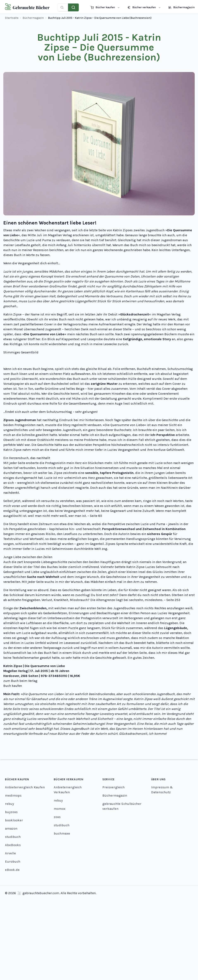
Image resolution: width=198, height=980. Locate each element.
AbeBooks (13, 845)
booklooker (14, 820)
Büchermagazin (33, 18)
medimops (13, 795)
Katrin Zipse (12, 314)
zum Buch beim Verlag (20, 681)
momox (60, 809)
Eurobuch (13, 861)
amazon (11, 828)
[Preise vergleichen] (73, 7)
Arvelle (10, 853)
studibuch (13, 837)
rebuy (10, 804)
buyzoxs (11, 812)
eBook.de (12, 870)
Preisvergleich (113, 787)
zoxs (57, 817)
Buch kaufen (13, 686)
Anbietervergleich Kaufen (25, 787)
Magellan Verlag (60, 235)
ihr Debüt (110, 314)
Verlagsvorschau (75, 324)
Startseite (12, 18)
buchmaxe (62, 833)
